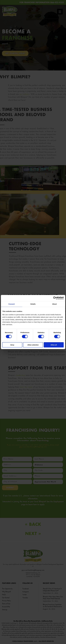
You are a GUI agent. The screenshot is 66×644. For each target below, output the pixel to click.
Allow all (54, 345)
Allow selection (33, 345)
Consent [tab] (12, 304)
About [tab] (54, 304)
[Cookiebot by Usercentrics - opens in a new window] (55, 298)
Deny (12, 345)
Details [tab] (33, 304)
